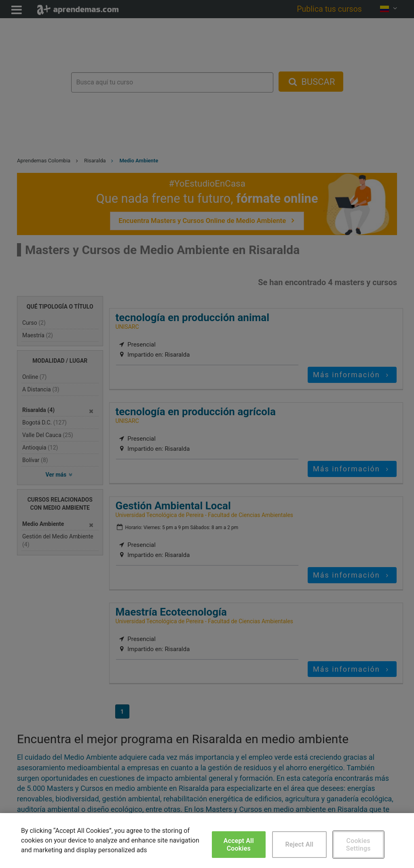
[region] (207, 841)
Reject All (299, 844)
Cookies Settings (358, 845)
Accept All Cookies (239, 845)
